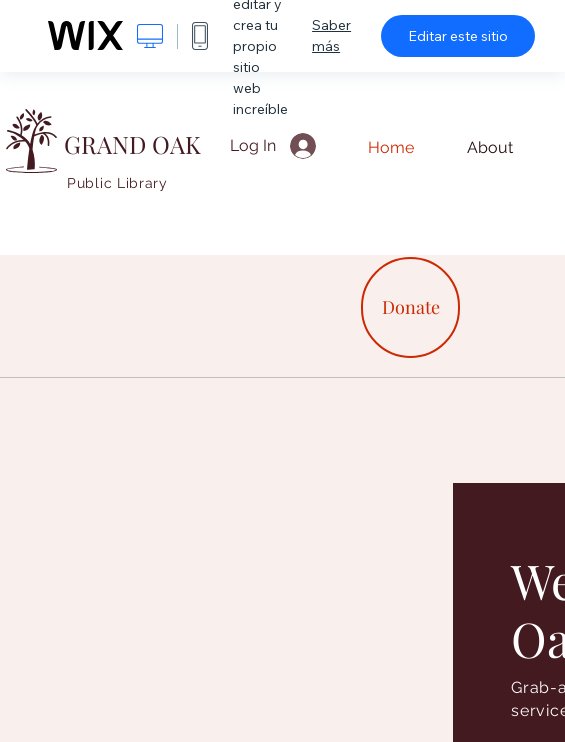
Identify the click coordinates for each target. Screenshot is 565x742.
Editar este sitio (458, 36)
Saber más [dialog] (331, 35)
